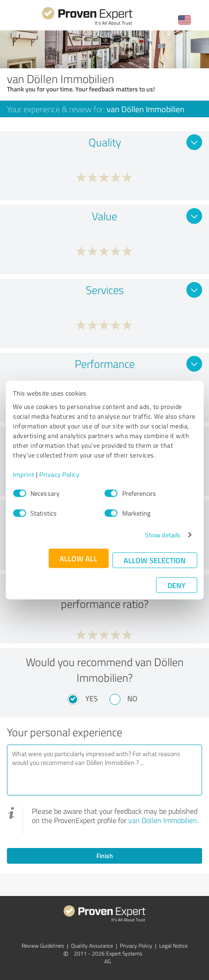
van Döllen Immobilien (163, 820)
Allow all (78, 558)
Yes (92, 698)
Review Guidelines (43, 946)
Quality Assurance (92, 946)
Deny (176, 585)
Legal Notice (173, 946)
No (132, 698)
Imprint (24, 474)
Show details (163, 535)
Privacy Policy (59, 474)
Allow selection (155, 560)
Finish (105, 856)
